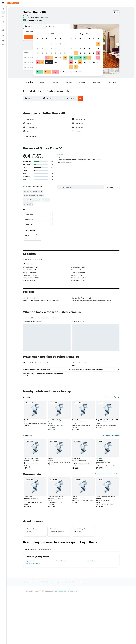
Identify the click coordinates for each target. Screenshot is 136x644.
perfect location (38, 192)
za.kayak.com (26, 582)
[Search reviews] (82, 187)
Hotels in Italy (51, 582)
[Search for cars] (3, 17)
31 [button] (60, 62)
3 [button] (60, 44)
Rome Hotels (70, 582)
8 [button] (51, 48)
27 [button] (42, 62)
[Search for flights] (3, 9)
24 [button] (60, 58)
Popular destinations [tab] (46, 549)
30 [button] (56, 62)
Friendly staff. (64, 162)
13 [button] (42, 53)
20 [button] (42, 58)
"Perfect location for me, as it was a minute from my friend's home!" (80, 160)
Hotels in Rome (91, 561)
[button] (3, 3)
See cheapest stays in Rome (111, 435)
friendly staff (27, 192)
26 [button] (38, 62)
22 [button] (51, 58)
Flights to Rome (30, 561)
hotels (59, 591)
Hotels (34, 582)
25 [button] (65, 58)
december (40, 196)
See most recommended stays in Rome (107, 474)
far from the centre (29, 196)
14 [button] (47, 53)
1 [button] (51, 44)
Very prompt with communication (70, 157)
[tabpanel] (71, 560)
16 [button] (56, 53)
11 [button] (65, 48)
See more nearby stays (112, 397)
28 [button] (47, 62)
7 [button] (47, 48)
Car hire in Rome (61, 561)
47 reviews (38, 20)
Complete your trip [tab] (30, 549)
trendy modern (28, 204)
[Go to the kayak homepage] (13, 3)
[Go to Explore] (3, 22)
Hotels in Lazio (60, 582)
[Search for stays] (3, 13)
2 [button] (56, 44)
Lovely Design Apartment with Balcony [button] (105, 498)
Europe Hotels (41, 582)
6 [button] (42, 48)
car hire (70, 591)
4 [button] (65, 44)
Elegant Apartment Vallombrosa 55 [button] (107, 420)
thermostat (46, 200)
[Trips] (3, 35)
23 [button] (56, 58)
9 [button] (56, 48)
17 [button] (60, 53)
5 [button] (38, 48)
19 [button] (38, 58)
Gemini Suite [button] (76, 420)
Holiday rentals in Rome (33, 563)
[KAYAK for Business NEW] (3, 30)
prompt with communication (32, 200)
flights (63, 591)
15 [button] (51, 53)
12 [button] (38, 53)
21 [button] (47, 58)
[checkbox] (33, 237)
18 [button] (65, 53)
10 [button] (60, 48)
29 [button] (51, 62)
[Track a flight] (3, 26)
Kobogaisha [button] (100, 460)
